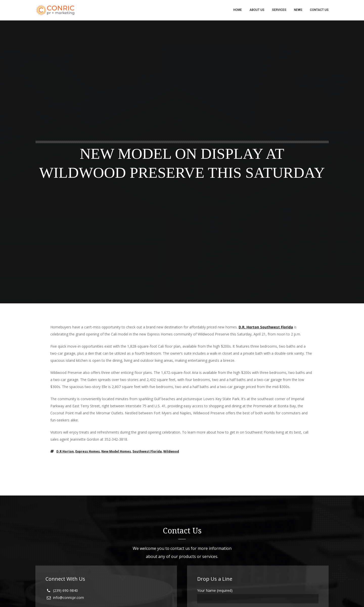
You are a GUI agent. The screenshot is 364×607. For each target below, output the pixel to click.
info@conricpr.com (69, 598)
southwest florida (147, 452)
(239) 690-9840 (65, 591)
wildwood (171, 452)
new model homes (116, 452)
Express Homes (88, 452)
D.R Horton (65, 452)
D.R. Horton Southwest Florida (266, 327)
